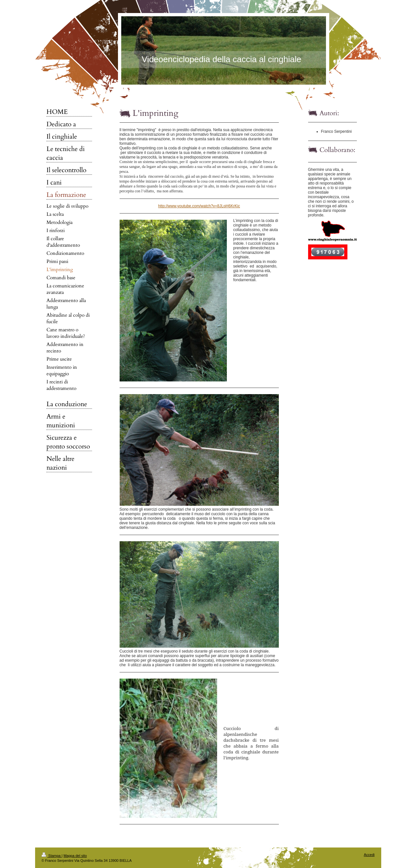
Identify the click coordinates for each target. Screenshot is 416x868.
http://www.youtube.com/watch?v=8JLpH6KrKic (199, 206)
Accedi (369, 855)
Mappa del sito (75, 856)
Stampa (52, 856)
